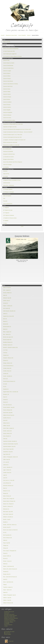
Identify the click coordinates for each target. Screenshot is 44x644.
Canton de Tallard (7, 92)
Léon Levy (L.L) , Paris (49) (9, 480)
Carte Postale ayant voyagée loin (10, 54)
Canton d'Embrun (7, 99)
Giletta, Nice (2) (6, 423)
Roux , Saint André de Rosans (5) (10, 577)
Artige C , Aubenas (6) (8, 306)
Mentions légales (8, 634)
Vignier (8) (5, 592)
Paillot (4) (5, 540)
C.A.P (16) (5, 350)
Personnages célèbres (9, 622)
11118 (22, 226)
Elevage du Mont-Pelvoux (8, 159)
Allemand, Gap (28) (7, 298)
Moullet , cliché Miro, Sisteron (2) (10, 525)
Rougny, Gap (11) (7, 574)
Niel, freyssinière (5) (7, 535)
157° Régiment (6, 213)
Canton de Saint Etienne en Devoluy (11, 84)
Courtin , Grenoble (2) (8, 376)
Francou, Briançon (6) (8, 410)
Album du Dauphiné (7, 196)
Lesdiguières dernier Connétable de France (12, 180)
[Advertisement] (22, 272)
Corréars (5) (6, 374)
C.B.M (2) (5, 353)
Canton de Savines (7, 107)
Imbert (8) (5, 439)
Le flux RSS (9, 641)
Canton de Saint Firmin (8, 86)
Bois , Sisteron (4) (7, 334)
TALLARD (5, 201)
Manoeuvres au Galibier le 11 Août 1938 (11, 145)
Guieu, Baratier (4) (7, 436)
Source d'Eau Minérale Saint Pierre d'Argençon (13, 162)
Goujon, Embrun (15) (7, 433)
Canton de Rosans (7, 79)
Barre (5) (5, 319)
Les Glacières (6, 167)
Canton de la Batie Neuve (8, 68)
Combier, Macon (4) (7, 371)
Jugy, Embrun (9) (7, 454)
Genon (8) (5, 420)
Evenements (7, 613)
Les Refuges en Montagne (9, 192)
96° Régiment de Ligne (8, 210)
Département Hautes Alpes (11, 35)
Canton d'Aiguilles (22, 35)
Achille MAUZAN (7, 183)
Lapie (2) (5, 475)
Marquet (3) (6, 493)
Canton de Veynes (7, 94)
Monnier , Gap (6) (7, 519)
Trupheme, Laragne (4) (8, 587)
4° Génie (5, 223)
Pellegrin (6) (6, 545)
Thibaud (5, 585)
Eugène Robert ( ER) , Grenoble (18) (11, 392)
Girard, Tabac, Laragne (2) (9, 428)
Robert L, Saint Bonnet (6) (8, 566)
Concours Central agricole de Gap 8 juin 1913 (12, 137)
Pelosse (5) (6, 548)
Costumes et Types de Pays (10, 621)
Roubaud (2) (6, 572)
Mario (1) (5, 488)
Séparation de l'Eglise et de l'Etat (10, 127)
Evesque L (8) (6, 394)
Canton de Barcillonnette (8, 66)
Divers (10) (5, 379)
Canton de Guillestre (7, 102)
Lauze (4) (5, 478)
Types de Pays (6, 174)
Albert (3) (5, 295)
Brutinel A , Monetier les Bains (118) (10, 347)
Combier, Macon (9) (7, 368)
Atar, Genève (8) (7, 308)
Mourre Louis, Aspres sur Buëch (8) (10, 530)
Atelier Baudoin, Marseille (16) (9, 311)
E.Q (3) (5, 387)
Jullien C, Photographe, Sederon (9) (10, 457)
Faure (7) (5, 397)
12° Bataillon (6, 221)
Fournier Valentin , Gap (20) (9, 407)
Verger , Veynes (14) (7, 590)
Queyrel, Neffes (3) (7, 556)
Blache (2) (5, 329)
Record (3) (5, 559)
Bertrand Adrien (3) (7, 327)
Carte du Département (8, 204)
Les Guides (6, 176)
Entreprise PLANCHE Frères (9, 154)
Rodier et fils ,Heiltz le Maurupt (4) (10, 569)
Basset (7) (5, 321)
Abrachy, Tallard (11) (7, 293)
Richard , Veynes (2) (7, 561)
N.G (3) (5, 532)
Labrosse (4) (6, 465)
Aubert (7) (5, 314)
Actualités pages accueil (9, 612)
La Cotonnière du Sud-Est (8, 157)
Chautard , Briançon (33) (8, 358)
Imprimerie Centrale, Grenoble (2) (10, 441)
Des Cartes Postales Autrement (10, 616)
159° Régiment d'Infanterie (9, 215)
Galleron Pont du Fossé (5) (9, 415)
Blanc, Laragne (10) (7, 332)
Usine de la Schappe (7, 165)
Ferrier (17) (5, 402)
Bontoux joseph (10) (7, 340)
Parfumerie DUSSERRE (8, 152)
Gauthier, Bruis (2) (7, 418)
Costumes (5, 171)
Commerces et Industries (9, 620)
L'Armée (6, 626)
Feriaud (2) (5, 400)
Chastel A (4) (6, 355)
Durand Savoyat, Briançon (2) (9, 381)
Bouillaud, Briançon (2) (8, 342)
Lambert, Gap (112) (7, 473)
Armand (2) (5, 303)
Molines (29, 35)
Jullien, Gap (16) (7, 459)
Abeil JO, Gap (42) (7, 288)
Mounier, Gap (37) (7, 527)
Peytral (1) (5, 553)
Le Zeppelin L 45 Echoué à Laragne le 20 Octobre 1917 (14, 140)
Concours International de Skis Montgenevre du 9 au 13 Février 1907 (17, 129)
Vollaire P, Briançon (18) (8, 603)
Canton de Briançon (7, 115)
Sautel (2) (5, 579)
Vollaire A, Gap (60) (7, 598)
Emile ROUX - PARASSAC (9, 185)
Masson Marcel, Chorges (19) (9, 501)
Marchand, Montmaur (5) (8, 486)
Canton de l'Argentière (8, 112)
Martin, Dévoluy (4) (7, 496)
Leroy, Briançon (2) (7, 483)
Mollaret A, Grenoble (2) (8, 517)
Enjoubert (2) (6, 389)
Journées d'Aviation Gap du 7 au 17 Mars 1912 (13, 135)
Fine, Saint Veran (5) (7, 405)
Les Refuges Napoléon (8, 189)
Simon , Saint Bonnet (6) (8, 582)
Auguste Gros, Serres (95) (8, 316)
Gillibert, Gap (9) (7, 426)
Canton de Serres (7, 89)
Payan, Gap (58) (7, 543)
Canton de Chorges (7, 97)
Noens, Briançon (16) (7, 538)
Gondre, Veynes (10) (7, 431)
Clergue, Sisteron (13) (8, 363)
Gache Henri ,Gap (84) (8, 413)
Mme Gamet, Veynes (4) (8, 514)
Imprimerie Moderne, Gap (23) (9, 446)
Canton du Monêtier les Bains (9, 120)
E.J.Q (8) (5, 384)
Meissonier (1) (6, 509)
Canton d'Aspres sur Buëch (9, 63)
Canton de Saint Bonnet (8, 81)
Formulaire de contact (9, 632)
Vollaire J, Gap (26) (7, 600)
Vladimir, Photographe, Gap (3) (9, 595)
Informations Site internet (9, 614)
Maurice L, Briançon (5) (8, 506)
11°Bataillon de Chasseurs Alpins (10, 218)
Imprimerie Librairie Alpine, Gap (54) (10, 444)
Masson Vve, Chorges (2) (8, 504)
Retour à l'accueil (7, 42)
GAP (4, 198)
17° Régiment (6, 208)
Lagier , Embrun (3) (7, 470)
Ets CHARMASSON (7, 149)
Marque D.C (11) (7, 491)
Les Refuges (7, 623)
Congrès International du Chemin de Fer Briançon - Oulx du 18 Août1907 (18, 132)
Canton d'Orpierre (7, 73)
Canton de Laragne (7, 71)
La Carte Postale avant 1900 (9, 51)
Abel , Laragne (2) (7, 290)
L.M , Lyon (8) (6, 462)
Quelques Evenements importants (11, 618)
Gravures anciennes (8, 625)
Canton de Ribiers (7, 76)
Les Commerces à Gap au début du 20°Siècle (12, 56)
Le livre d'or (7, 633)
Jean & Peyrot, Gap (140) (8, 449)
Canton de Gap (6, 60)
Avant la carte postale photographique (11, 49)
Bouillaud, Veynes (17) (8, 345)
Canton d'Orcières (7, 105)
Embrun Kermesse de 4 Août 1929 (10, 142)
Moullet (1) (5, 522)
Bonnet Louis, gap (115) (8, 337)
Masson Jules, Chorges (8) (9, 499)
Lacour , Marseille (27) (8, 467)
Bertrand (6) (6, 324)
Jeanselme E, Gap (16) (8, 452)
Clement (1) (6, 360)
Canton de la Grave (7, 118)
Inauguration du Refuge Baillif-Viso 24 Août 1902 (13, 124)
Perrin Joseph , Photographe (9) (10, 551)
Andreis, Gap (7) (7, 301)
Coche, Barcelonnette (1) (8, 366)
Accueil (2, 35)
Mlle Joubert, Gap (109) (8, 512)
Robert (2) (5, 564)
